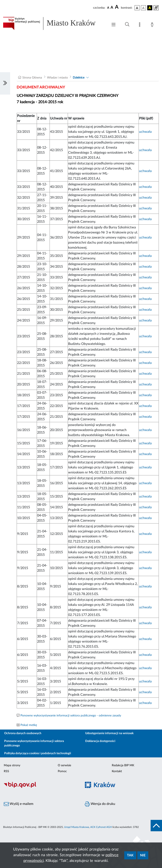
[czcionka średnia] (112, 8)
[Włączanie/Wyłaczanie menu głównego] (113, 25)
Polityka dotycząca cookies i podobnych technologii (38, 753)
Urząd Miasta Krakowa (77, 827)
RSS (6, 771)
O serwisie (64, 765)
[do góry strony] (156, 826)
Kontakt (117, 771)
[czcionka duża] (117, 7)
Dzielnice (79, 78)
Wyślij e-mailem (19, 804)
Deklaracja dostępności (100, 741)
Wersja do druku (100, 804)
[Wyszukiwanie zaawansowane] (127, 24)
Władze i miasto (57, 78)
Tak (130, 855)
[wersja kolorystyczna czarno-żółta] (150, 8)
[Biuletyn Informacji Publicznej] (40, 787)
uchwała (145, 132)
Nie (143, 855)
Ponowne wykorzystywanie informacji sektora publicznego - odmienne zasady (71, 716)
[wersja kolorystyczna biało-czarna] (143, 8)
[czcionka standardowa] (108, 8)
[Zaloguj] (153, 25)
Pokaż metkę (29, 725)
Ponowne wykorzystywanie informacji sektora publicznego (34, 743)
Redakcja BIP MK (123, 765)
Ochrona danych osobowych (23, 733)
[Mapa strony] (140, 25)
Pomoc (62, 771)
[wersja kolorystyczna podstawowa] (137, 8)
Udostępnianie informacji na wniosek (109, 733)
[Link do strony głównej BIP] (54, 23)
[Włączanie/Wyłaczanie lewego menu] (5, 83)
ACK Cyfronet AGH (101, 827)
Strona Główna (32, 78)
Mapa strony (12, 765)
